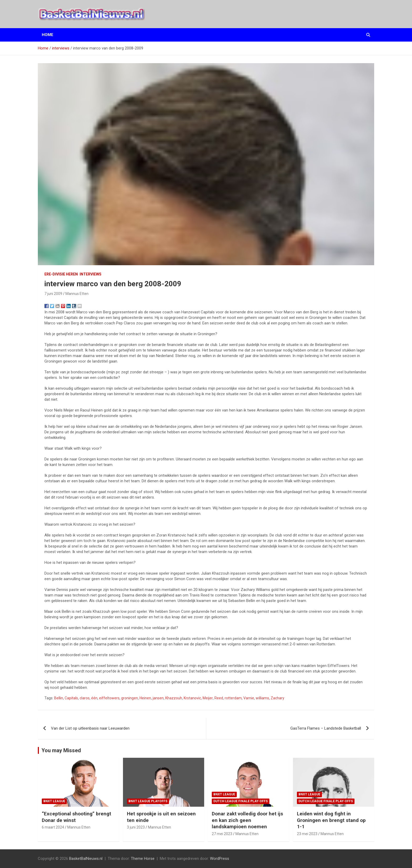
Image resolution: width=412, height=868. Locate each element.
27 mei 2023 (222, 834)
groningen (130, 698)
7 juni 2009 (53, 294)
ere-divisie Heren (61, 274)
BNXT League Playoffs (148, 801)
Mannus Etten (77, 294)
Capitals (71, 698)
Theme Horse (143, 859)
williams (262, 698)
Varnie (249, 698)
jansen (158, 698)
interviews (91, 274)
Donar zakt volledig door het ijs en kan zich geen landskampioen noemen (247, 820)
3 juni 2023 (136, 827)
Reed (219, 698)
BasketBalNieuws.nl (86, 859)
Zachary (277, 698)
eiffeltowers (109, 698)
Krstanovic (192, 698)
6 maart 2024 (53, 827)
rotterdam (233, 698)
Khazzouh (174, 698)
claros (85, 698)
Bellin (59, 698)
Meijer (208, 698)
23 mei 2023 (307, 834)
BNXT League (54, 801)
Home (48, 35)
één (94, 698)
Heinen (145, 698)
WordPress (220, 859)
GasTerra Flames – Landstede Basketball (326, 728)
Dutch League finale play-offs (241, 801)
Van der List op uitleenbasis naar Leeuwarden (90, 728)
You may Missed (61, 750)
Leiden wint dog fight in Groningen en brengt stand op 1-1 (331, 820)
